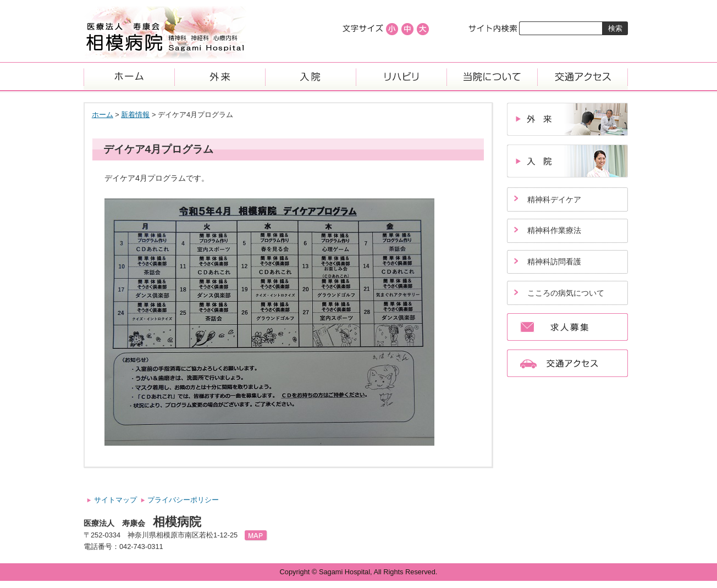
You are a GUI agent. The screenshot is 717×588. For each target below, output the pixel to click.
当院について (492, 76)
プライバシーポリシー (183, 500)
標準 (407, 29)
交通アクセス (583, 76)
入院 (310, 76)
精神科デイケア (554, 199)
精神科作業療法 (554, 230)
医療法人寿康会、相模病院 (165, 33)
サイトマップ (115, 500)
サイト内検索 (493, 28)
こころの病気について (566, 293)
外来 (220, 76)
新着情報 (135, 115)
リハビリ (401, 76)
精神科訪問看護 (554, 262)
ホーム (129, 76)
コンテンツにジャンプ (0, 0)
